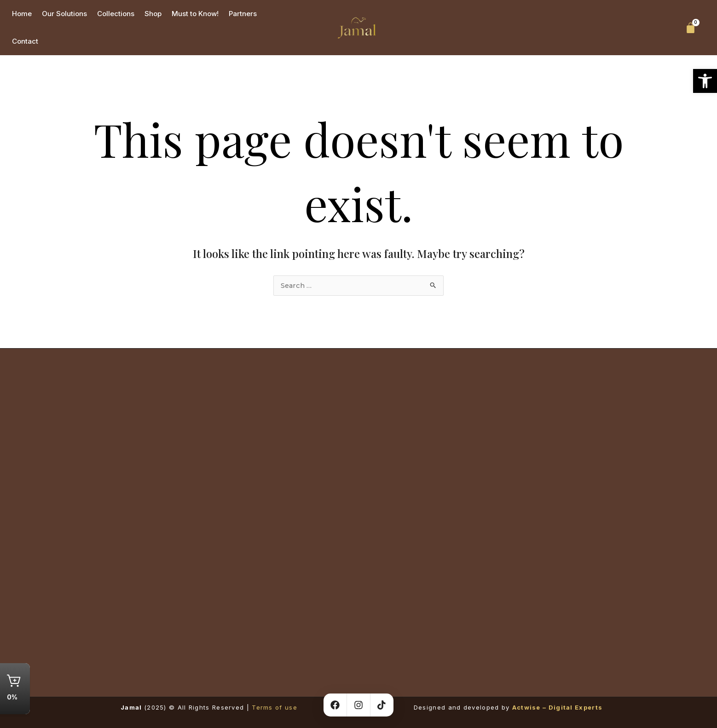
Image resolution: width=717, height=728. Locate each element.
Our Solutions (64, 14)
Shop (153, 14)
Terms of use (275, 707)
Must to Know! (195, 14)
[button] (705, 81)
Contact (25, 41)
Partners (243, 14)
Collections (116, 14)
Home (22, 14)
